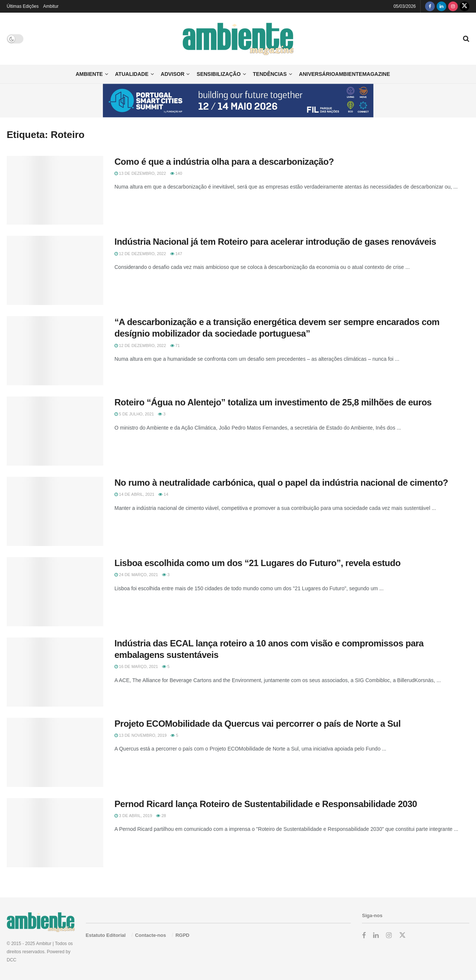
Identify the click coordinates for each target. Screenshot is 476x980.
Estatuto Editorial (106, 935)
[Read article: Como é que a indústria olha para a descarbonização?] (55, 190)
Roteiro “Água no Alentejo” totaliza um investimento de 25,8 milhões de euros (273, 402)
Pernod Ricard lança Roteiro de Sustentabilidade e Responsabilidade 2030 (266, 804)
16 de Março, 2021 (136, 666)
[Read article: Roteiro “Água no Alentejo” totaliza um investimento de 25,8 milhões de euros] (55, 431)
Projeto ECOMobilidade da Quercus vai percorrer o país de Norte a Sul (258, 724)
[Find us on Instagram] (453, 6)
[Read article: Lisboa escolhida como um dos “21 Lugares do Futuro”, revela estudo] (55, 592)
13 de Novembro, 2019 (140, 735)
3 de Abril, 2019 (133, 816)
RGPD (182, 935)
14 (163, 494)
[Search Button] (466, 39)
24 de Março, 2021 (136, 575)
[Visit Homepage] (238, 39)
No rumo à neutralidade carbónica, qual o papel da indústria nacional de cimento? (281, 483)
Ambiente (89, 74)
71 (175, 346)
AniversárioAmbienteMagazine (345, 74)
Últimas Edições (23, 6)
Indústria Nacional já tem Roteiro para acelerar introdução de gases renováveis (276, 242)
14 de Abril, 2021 (134, 494)
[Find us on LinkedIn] (441, 6)
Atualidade (132, 74)
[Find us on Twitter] (464, 6)
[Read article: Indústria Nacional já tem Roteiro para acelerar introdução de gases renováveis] (55, 270)
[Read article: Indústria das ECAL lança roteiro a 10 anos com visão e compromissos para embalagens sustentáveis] (55, 672)
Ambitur (51, 6)
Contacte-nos (151, 935)
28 (161, 816)
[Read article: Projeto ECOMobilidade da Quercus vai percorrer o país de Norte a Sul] (55, 752)
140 (176, 173)
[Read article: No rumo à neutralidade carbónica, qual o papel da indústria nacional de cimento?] (55, 511)
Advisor (173, 74)
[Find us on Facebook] (430, 6)
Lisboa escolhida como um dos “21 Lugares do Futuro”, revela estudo (258, 563)
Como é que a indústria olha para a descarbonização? (224, 162)
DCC (12, 960)
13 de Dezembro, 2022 (140, 173)
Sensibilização (218, 74)
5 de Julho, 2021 (134, 414)
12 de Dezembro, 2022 (140, 254)
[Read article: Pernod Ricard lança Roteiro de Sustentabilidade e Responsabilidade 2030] (55, 833)
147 (176, 254)
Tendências (270, 74)
